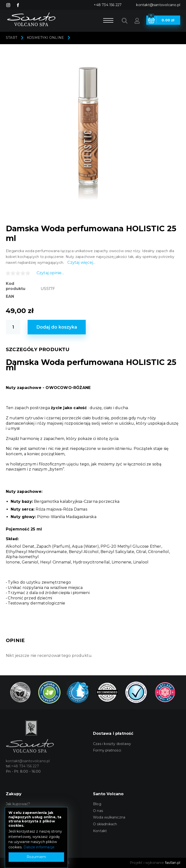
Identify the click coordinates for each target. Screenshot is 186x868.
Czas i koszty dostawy (112, 744)
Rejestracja (15, 824)
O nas (98, 811)
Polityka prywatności (24, 817)
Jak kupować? (18, 804)
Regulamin (15, 811)
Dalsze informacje (39, 866)
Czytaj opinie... (50, 273)
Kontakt (100, 831)
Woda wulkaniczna (109, 817)
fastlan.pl (173, 863)
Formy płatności (107, 750)
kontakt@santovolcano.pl (158, 5)
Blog (97, 804)
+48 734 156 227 (108, 5)
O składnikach (105, 824)
